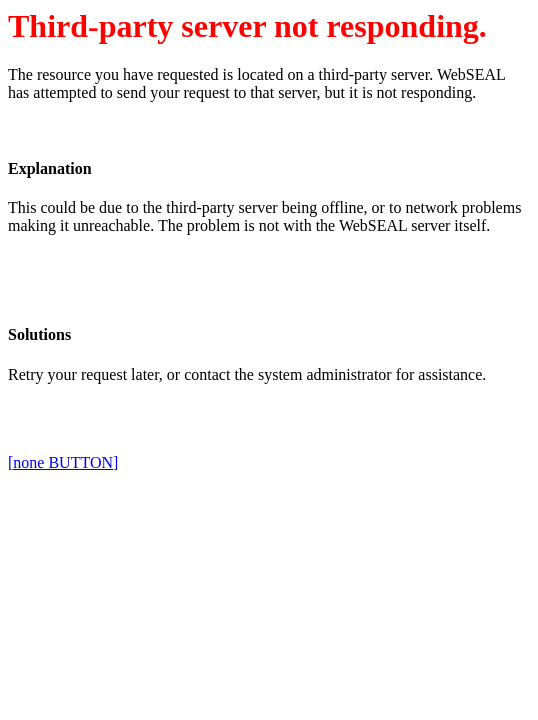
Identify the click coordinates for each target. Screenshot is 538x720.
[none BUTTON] (63, 462)
